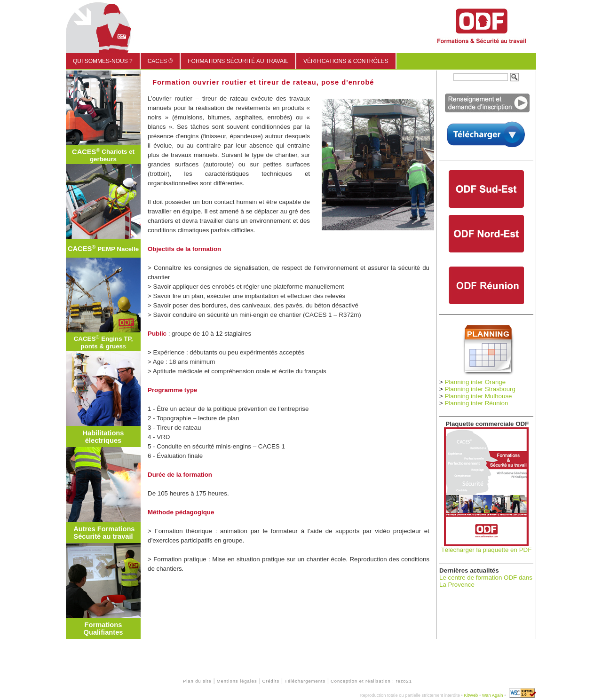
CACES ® (160, 61)
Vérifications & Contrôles (346, 61)
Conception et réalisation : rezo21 (371, 681)
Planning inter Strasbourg (480, 389)
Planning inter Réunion (477, 403)
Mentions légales (237, 681)
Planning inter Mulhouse (479, 396)
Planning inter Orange (475, 382)
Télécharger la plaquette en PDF (487, 550)
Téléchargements (305, 681)
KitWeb (471, 695)
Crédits (271, 681)
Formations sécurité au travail (238, 61)
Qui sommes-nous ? (103, 61)
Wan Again (493, 695)
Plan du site (197, 681)
